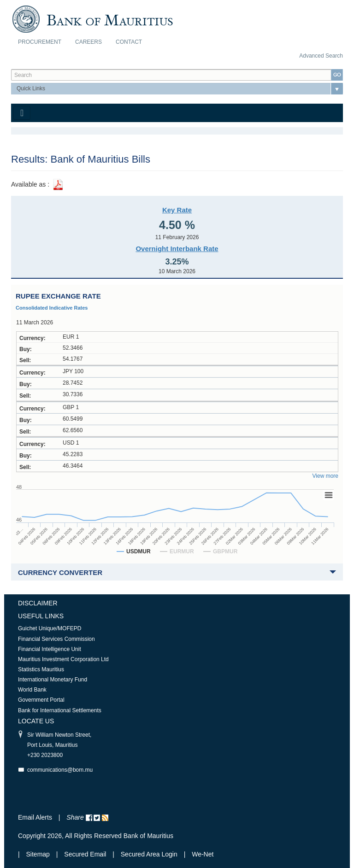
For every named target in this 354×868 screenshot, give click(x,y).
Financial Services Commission (56, 639)
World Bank (32, 690)
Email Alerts (35, 817)
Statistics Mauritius (41, 669)
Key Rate (177, 210)
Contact (129, 42)
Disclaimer (38, 603)
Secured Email (85, 854)
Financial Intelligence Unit (50, 649)
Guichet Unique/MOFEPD (50, 628)
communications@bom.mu (60, 770)
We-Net (203, 854)
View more (325, 476)
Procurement (40, 42)
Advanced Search (321, 56)
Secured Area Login (149, 854)
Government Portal (41, 700)
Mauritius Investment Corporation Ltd (63, 659)
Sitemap (39, 854)
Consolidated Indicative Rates (52, 308)
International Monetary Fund (53, 680)
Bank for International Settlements (60, 710)
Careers (88, 42)
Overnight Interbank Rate (177, 249)
